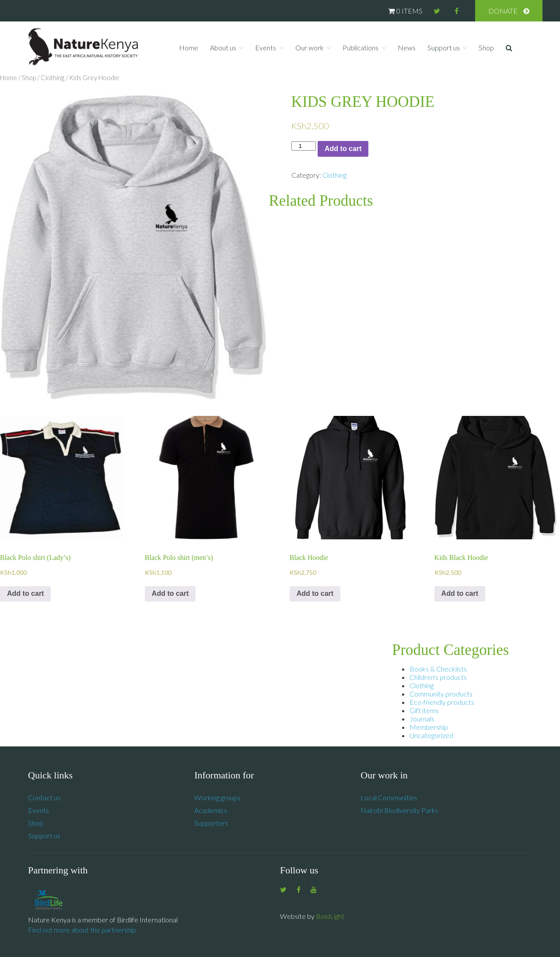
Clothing (52, 77)
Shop (486, 47)
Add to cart (343, 149)
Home (189, 47)
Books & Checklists (438, 669)
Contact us (44, 797)
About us (223, 47)
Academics (211, 810)
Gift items (424, 710)
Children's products (438, 677)
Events (266, 47)
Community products (441, 694)
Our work (310, 47)
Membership (429, 727)
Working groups (217, 797)
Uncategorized (431, 735)
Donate (503, 11)
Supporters (211, 823)
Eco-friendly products (442, 702)
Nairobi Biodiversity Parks (399, 810)
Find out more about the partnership (82, 930)
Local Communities (389, 797)
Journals (422, 719)
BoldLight (330, 916)
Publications (360, 47)
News (407, 47)
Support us (444, 47)
